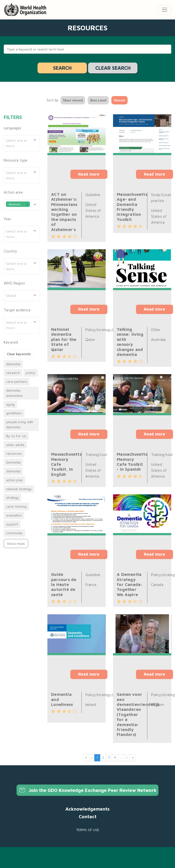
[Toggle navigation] (165, 10)
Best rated (98, 100)
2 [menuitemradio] (103, 758)
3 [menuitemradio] (109, 758)
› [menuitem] (127, 758)
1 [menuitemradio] (97, 758)
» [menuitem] (133, 758)
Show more (16, 543)
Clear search (113, 68)
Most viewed (73, 100)
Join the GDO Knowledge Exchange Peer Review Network (87, 790)
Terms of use (88, 830)
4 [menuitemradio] (115, 758)
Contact (88, 817)
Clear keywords (19, 354)
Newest (119, 100)
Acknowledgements (87, 809)
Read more (89, 174)
